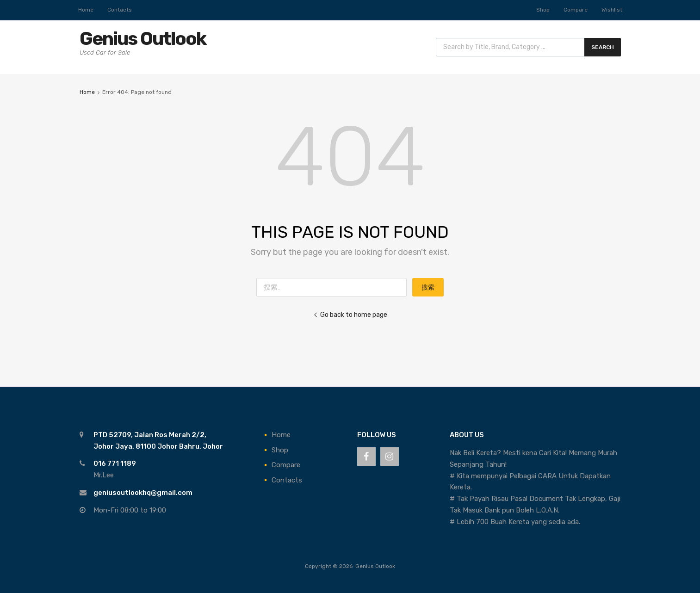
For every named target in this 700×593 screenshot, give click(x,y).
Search (603, 47)
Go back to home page (350, 315)
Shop (543, 10)
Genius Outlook (143, 39)
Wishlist (612, 10)
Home (86, 10)
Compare (576, 10)
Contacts (120, 10)
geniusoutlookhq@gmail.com (143, 493)
